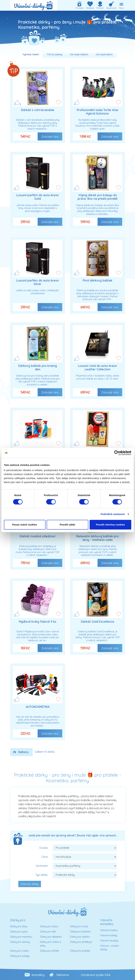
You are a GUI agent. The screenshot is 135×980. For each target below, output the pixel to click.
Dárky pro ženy (19, 926)
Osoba (44, 848)
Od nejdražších (104, 54)
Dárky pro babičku (80, 932)
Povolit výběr (67, 525)
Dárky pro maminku (21, 937)
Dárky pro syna (19, 932)
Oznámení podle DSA (96, 975)
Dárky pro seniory (20, 942)
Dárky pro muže (79, 926)
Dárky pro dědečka (51, 937)
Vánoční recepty (109, 941)
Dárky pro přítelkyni (81, 942)
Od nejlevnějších (79, 54)
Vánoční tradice (109, 930)
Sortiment (42, 866)
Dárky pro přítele (50, 951)
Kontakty (38, 975)
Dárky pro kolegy (20, 956)
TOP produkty (54, 54)
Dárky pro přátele (80, 951)
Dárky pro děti (48, 932)
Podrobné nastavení (113, 514)
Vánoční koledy (109, 935)
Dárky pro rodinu (20, 951)
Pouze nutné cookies (25, 525)
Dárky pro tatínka (80, 937)
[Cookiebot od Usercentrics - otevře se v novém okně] (117, 453)
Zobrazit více (50, 136)
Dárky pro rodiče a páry (51, 944)
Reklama (63, 975)
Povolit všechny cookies (110, 525)
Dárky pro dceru (49, 926)
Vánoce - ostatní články (109, 948)
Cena (45, 857)
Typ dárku (42, 875)
